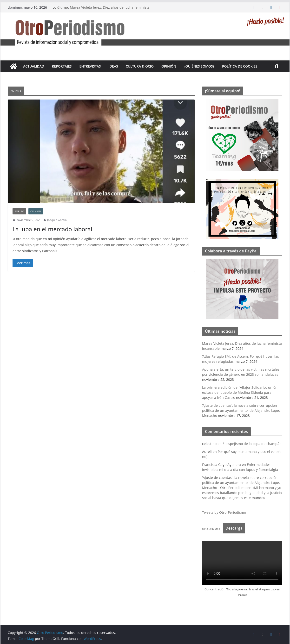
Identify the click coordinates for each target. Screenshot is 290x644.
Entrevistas (90, 66)
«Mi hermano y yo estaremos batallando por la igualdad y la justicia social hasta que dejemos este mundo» (242, 493)
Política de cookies (240, 66)
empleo (19, 211)
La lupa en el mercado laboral (52, 229)
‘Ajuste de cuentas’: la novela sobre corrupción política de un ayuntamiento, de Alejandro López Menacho (241, 410)
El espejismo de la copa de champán (252, 444)
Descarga (234, 528)
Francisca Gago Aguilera (221, 465)
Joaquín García (57, 220)
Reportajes (62, 66)
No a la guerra (211, 528)
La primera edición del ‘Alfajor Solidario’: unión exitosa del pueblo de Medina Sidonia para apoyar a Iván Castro (240, 392)
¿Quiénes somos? (199, 66)
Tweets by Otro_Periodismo (224, 512)
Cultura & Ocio (140, 66)
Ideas (113, 66)
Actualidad (34, 66)
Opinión (169, 66)
